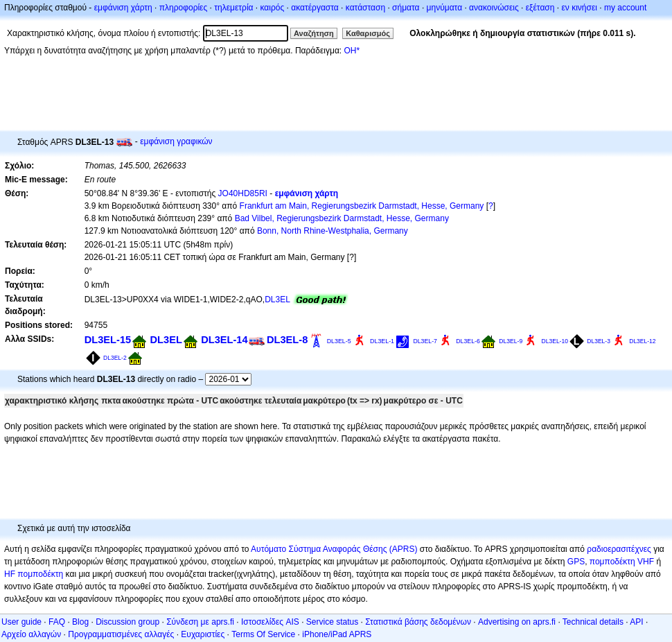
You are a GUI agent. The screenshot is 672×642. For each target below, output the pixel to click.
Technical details (593, 622)
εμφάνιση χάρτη (123, 8)
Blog (80, 622)
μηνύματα (445, 8)
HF (10, 574)
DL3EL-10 (555, 341)
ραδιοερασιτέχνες (619, 549)
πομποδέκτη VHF (622, 562)
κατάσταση (365, 8)
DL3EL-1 (382, 341)
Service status (332, 622)
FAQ (57, 622)
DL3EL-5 (339, 341)
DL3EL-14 (224, 340)
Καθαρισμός (368, 33)
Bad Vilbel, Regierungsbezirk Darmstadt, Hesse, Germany (342, 218)
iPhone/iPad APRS (337, 634)
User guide (21, 622)
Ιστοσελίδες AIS (270, 622)
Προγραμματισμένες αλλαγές (121, 634)
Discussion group (127, 622)
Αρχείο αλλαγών (31, 634)
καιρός (273, 8)
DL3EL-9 (511, 341)
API (636, 622)
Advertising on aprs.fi (517, 622)
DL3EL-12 (642, 341)
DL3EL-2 (115, 358)
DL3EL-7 (425, 341)
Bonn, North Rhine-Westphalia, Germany (333, 231)
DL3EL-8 (287, 340)
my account (625, 8)
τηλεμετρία (233, 8)
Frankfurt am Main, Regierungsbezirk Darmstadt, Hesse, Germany (362, 206)
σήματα (406, 8)
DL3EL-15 (108, 340)
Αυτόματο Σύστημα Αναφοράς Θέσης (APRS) (334, 549)
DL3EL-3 (599, 341)
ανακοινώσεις (494, 8)
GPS (576, 562)
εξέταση (540, 8)
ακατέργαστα (315, 8)
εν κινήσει (579, 8)
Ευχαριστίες (203, 634)
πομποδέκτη (40, 574)
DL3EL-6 (468, 341)
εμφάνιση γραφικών (176, 141)
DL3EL (277, 300)
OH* (352, 51)
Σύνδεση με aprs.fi (200, 622)
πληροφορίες (184, 8)
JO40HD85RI (243, 193)
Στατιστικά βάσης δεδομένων (418, 622)
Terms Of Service (263, 634)
